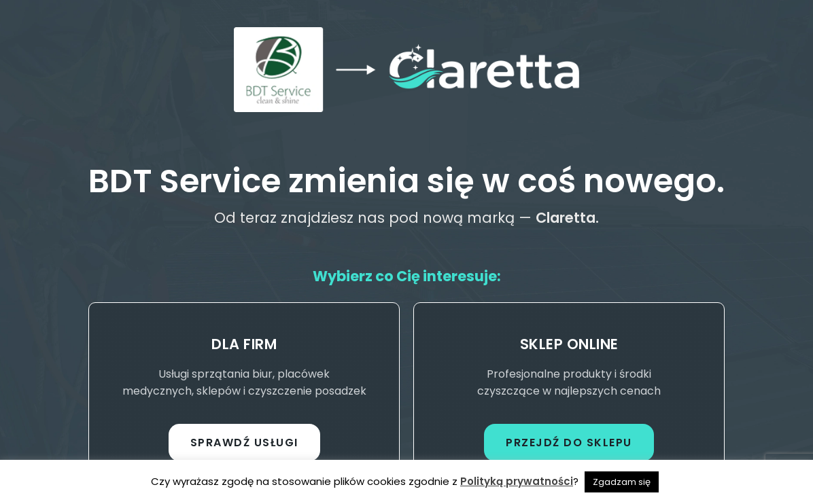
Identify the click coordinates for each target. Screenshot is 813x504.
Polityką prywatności (517, 481)
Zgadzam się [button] (622, 482)
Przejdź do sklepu (569, 443)
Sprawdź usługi (244, 443)
